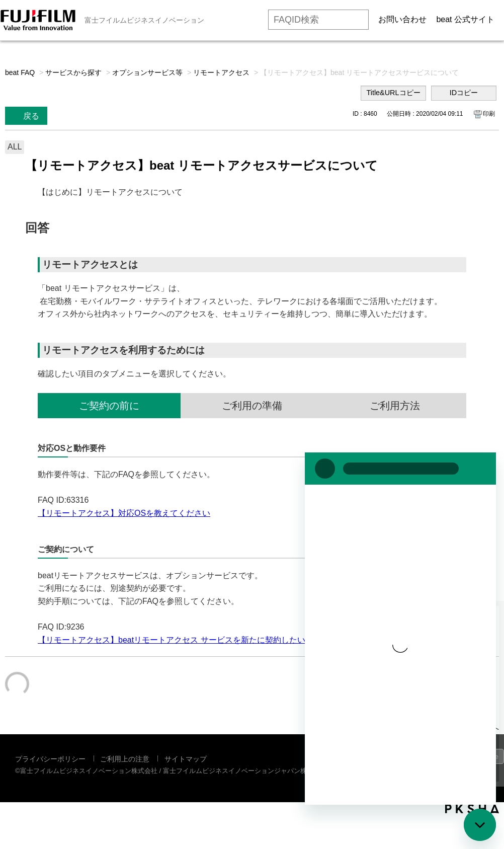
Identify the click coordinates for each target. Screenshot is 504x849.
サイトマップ (186, 759)
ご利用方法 (395, 406)
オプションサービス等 (147, 72)
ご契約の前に (109, 406)
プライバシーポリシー (50, 759)
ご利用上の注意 (125, 759)
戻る (31, 116)
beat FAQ (20, 72)
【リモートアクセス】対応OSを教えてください (124, 513)
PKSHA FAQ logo (472, 809)
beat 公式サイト (465, 19)
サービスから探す (73, 72)
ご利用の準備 (252, 406)
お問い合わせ (402, 19)
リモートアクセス (221, 72)
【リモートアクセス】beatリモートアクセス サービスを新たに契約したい (172, 640)
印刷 (489, 114)
